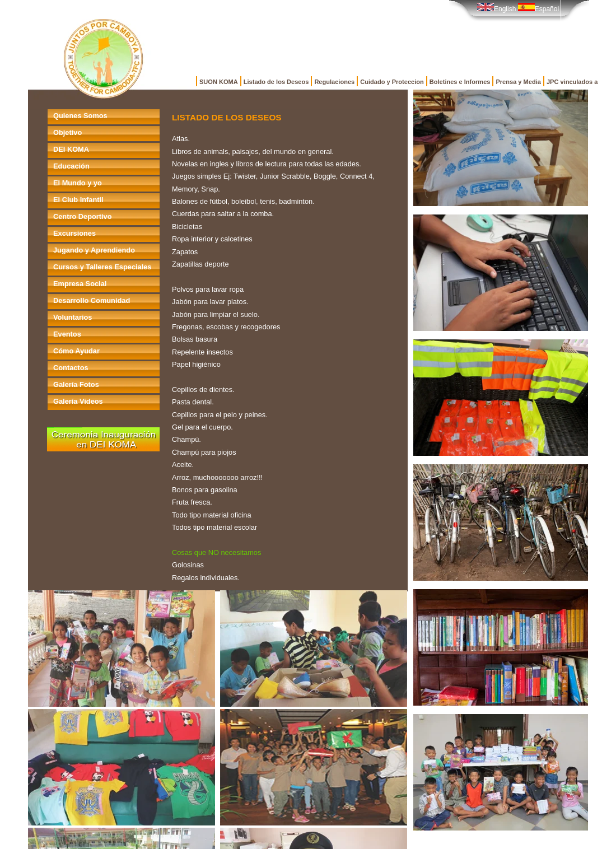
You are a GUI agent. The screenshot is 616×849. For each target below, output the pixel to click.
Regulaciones (334, 82)
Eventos (67, 334)
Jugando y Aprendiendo (94, 250)
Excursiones (74, 233)
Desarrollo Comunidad (92, 300)
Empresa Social (80, 284)
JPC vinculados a (572, 82)
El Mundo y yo (78, 183)
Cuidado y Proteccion (392, 82)
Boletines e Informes (460, 82)
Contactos (71, 368)
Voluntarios (73, 317)
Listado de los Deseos (276, 82)
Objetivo (67, 132)
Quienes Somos (80, 116)
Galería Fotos (76, 384)
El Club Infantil (78, 200)
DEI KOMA (71, 149)
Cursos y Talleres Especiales (102, 267)
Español (538, 9)
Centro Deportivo (83, 216)
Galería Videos (78, 401)
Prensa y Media (518, 82)
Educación (71, 166)
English (496, 9)
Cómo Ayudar (76, 351)
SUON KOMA (219, 82)
